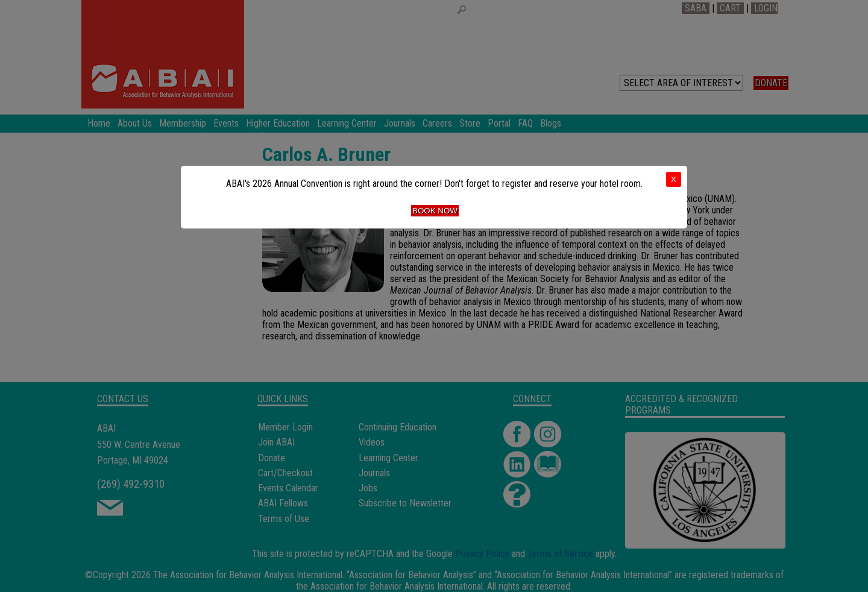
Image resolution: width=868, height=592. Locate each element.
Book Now (435, 211)
